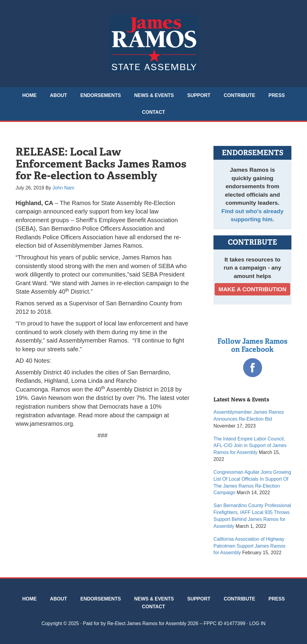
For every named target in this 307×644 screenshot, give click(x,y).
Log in (257, 623)
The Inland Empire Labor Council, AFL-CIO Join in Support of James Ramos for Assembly (250, 446)
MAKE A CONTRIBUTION (253, 289)
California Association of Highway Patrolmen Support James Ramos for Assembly (249, 546)
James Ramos (153, 44)
